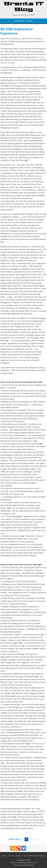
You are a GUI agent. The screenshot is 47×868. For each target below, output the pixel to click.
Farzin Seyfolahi (27, 865)
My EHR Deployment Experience (17, 31)
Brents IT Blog (24, 7)
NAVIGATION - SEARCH (24, 21)
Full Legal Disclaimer (37, 856)
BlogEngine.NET (26, 863)
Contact (19, 856)
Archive (11, 856)
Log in (26, 856)
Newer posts (14, 839)
